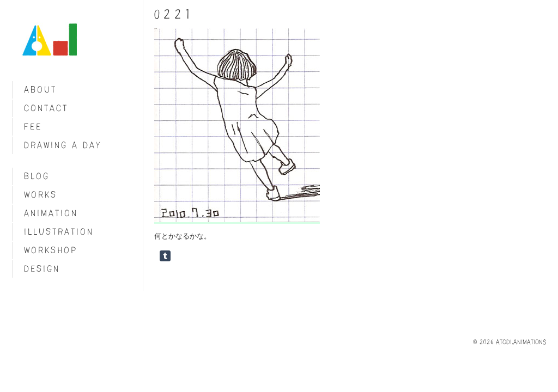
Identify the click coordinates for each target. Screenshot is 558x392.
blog (37, 176)
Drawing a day (63, 145)
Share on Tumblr (165, 256)
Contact (46, 108)
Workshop (51, 250)
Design (42, 269)
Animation (51, 213)
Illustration (59, 232)
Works (41, 195)
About (40, 90)
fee (33, 127)
